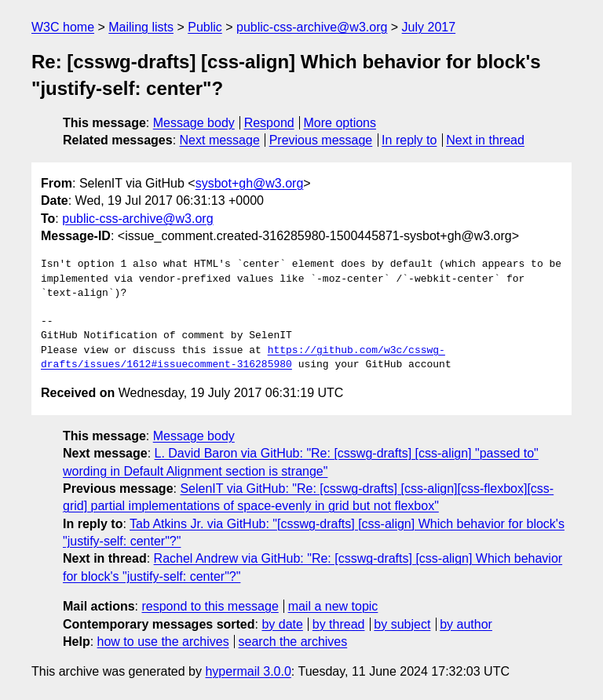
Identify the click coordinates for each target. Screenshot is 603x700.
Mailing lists (141, 27)
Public (205, 27)
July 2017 (429, 27)
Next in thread (485, 140)
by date (282, 624)
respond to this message (210, 606)
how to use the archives (163, 642)
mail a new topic (333, 606)
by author (466, 624)
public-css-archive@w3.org (312, 27)
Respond (269, 123)
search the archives (293, 642)
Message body (194, 123)
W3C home (63, 27)
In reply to (409, 140)
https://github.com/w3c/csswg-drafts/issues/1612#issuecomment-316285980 (243, 358)
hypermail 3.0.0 (248, 671)
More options (340, 123)
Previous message (321, 140)
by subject (402, 624)
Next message (220, 140)
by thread (339, 624)
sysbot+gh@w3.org (250, 183)
